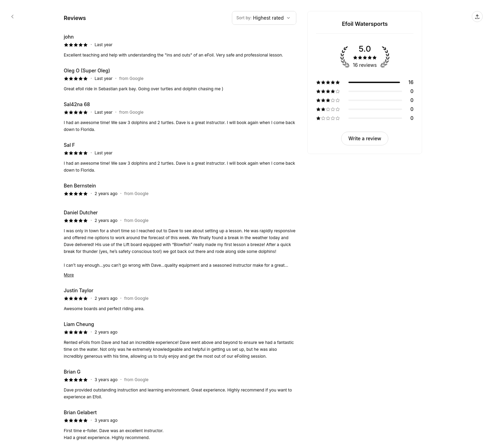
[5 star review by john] (180, 46)
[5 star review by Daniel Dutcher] (180, 244)
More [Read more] (69, 275)
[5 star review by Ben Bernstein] (180, 191)
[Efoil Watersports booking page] (12, 17)
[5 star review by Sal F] (180, 157)
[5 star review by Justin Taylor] (180, 299)
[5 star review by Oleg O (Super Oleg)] (180, 80)
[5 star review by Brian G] (180, 384)
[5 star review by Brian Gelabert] (180, 425)
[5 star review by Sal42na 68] (180, 117)
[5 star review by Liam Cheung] (180, 340)
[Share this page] (477, 17)
